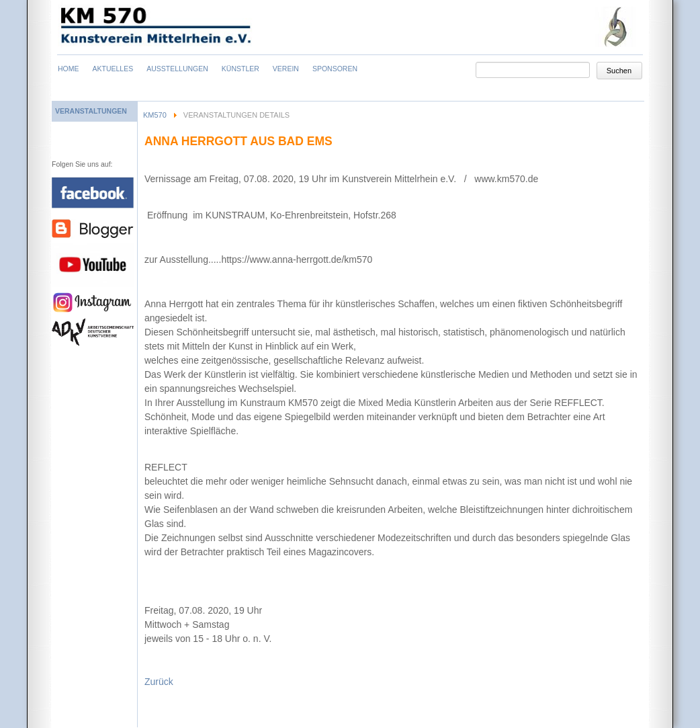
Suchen (619, 71)
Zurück (159, 682)
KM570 (155, 115)
